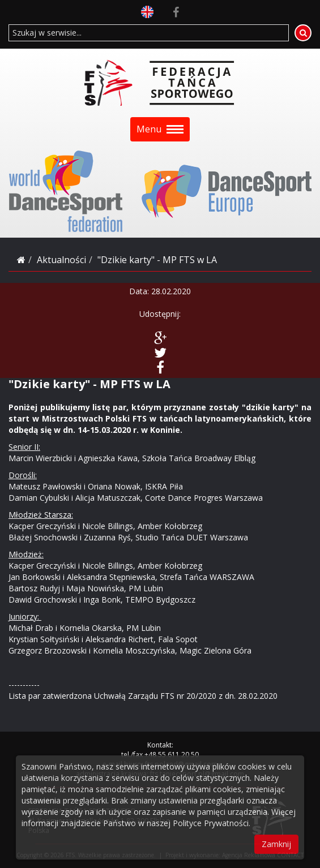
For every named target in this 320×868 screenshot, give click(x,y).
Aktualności (61, 260)
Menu (160, 129)
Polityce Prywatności (211, 823)
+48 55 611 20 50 (172, 755)
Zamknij (276, 844)
